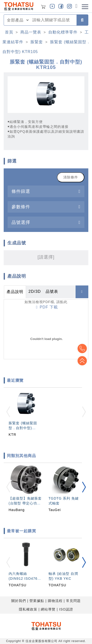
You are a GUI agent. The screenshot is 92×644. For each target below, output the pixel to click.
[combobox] (53, 20)
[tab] (46, 191)
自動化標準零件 (63, 32)
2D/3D (35, 291)
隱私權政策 (28, 609)
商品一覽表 (31, 32)
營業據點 (37, 601)
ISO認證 (66, 609)
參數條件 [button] (21, 207)
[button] (84, 487)
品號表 (52, 291)
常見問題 (73, 601)
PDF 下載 (47, 307)
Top (82, 361)
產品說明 (15, 292)
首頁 (9, 32)
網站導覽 (48, 609)
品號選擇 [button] (21, 222)
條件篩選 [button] (21, 191)
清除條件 (71, 177)
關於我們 (19, 601)
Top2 (82, 349)
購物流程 (55, 601)
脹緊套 (37, 42)
